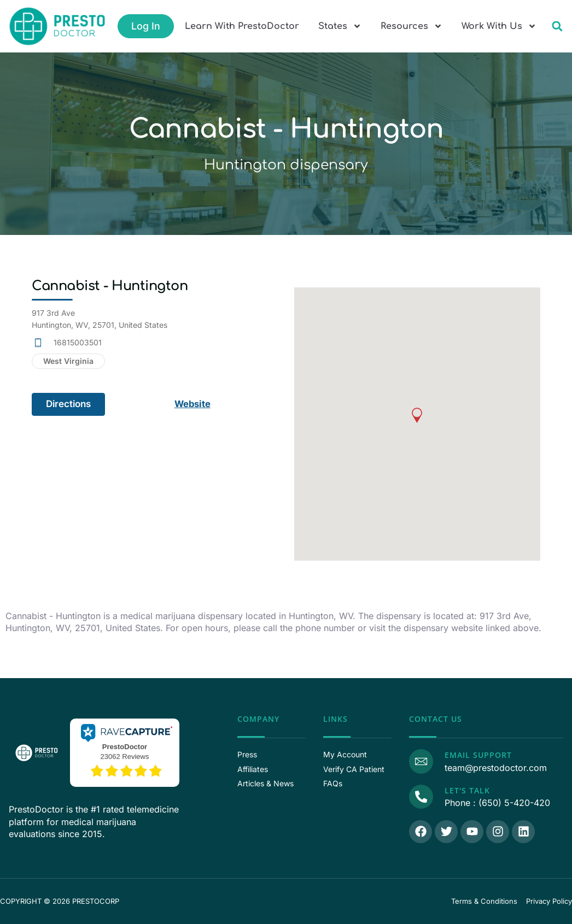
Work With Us (499, 26)
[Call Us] (421, 796)
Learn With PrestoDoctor (242, 26)
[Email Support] (421, 761)
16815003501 (78, 342)
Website (193, 404)
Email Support (477, 755)
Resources (412, 26)
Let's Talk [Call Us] (466, 790)
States (340, 26)
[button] (557, 27)
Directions (68, 404)
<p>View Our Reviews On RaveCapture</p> (125, 751)
